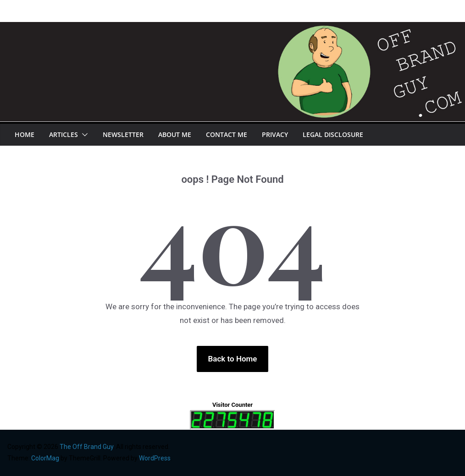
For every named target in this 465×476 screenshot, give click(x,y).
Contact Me (227, 134)
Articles (64, 134)
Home (25, 134)
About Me (175, 134)
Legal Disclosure (333, 134)
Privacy (275, 134)
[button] (83, 135)
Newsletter (123, 134)
